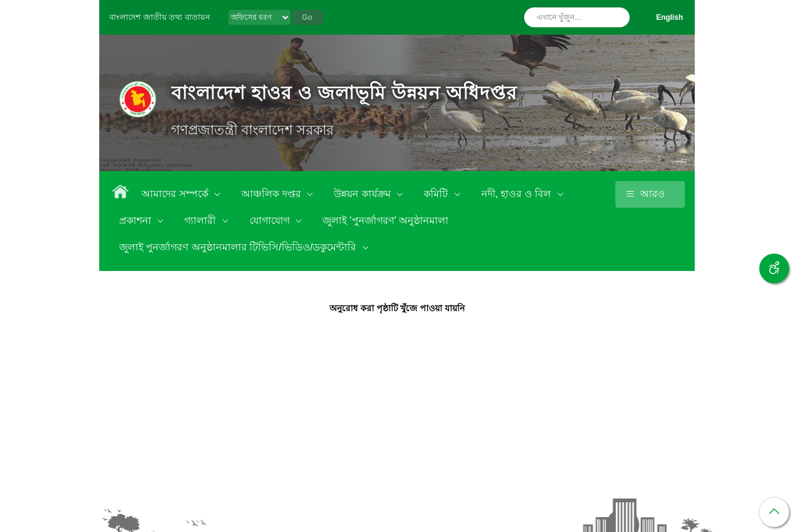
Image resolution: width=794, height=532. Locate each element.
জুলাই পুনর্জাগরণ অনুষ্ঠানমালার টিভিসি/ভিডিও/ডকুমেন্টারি (239, 247)
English (670, 17)
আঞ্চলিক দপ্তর (272, 194)
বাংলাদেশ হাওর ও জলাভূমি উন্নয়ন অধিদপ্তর (344, 93)
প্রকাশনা (136, 220)
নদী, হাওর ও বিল (518, 194)
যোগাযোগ (271, 220)
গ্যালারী (201, 220)
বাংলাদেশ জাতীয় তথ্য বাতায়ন (160, 17)
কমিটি (437, 194)
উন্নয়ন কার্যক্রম (364, 194)
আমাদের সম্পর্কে (176, 194)
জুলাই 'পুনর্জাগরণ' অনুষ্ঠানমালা (386, 220)
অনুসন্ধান (617, 17)
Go (307, 17)
